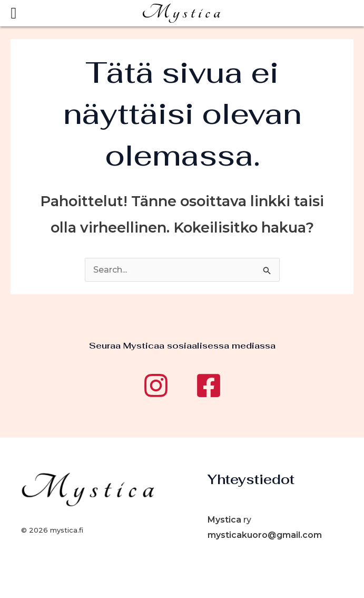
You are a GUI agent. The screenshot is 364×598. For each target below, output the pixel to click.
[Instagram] (156, 385)
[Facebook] (209, 385)
